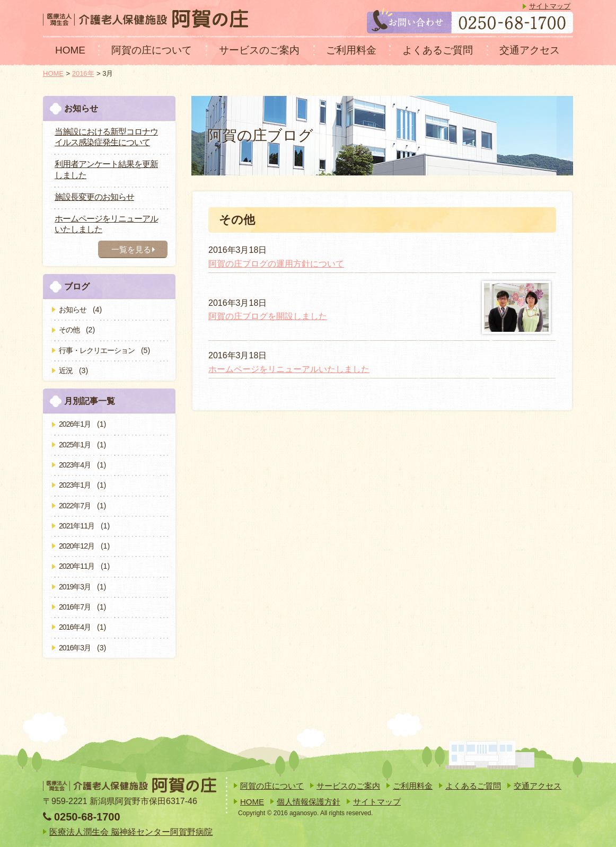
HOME (70, 50)
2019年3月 (75, 587)
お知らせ (73, 310)
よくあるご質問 (438, 50)
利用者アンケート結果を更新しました (106, 170)
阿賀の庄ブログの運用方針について (276, 264)
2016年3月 (75, 648)
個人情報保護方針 (309, 802)
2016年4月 (75, 627)
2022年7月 (75, 506)
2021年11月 (77, 526)
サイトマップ (550, 6)
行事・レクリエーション (97, 350)
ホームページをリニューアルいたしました (289, 369)
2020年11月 (77, 566)
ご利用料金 (351, 50)
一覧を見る (133, 249)
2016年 (83, 73)
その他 (69, 330)
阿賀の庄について (152, 50)
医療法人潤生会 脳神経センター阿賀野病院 (131, 832)
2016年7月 (75, 607)
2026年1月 (75, 424)
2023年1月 (75, 485)
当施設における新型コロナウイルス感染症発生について (106, 137)
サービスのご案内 (259, 50)
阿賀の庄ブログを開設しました (268, 316)
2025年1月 (75, 445)
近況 (66, 370)
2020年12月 (77, 546)
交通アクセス (530, 50)
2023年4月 (75, 465)
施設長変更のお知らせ (94, 197)
